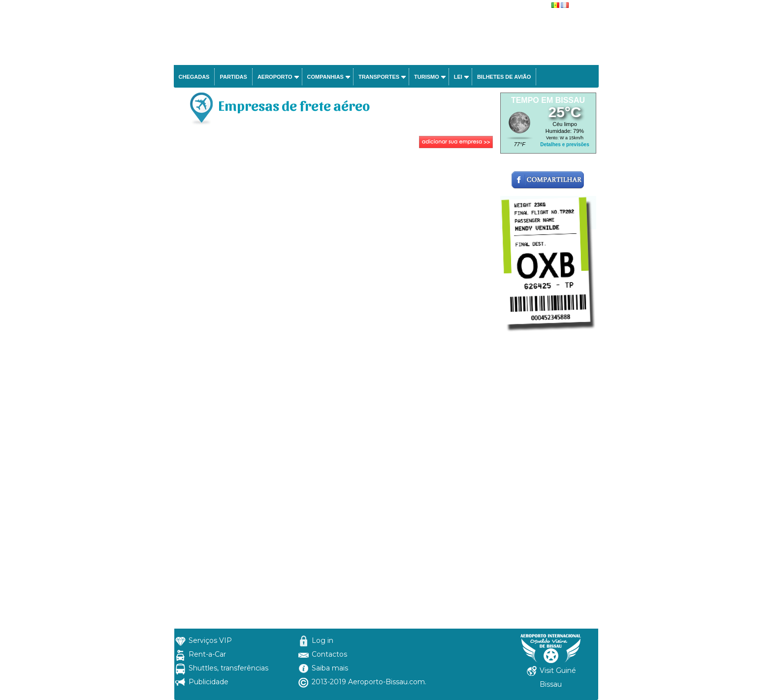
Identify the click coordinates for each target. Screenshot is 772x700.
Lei (458, 77)
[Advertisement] (336, 224)
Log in (322, 640)
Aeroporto (275, 77)
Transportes (379, 77)
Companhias (325, 77)
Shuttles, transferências (228, 668)
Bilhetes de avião (504, 77)
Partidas (233, 77)
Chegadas (194, 77)
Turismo (427, 77)
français (580, 6)
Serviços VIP (210, 640)
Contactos (329, 654)
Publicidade (209, 682)
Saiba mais (330, 668)
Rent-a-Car (207, 654)
